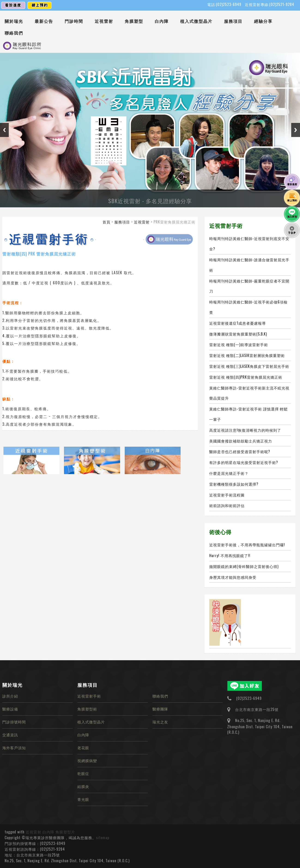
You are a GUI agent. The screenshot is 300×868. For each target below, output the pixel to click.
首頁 (106, 222)
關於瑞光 (14, 21)
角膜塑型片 (65, 832)
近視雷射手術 (89, 696)
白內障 (162, 21)
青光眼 (83, 799)
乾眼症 (83, 773)
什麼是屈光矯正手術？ (229, 473)
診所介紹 (10, 696)
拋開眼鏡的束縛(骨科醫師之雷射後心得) (244, 566)
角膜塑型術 (87, 709)
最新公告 (44, 21)
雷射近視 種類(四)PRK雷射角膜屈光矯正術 (246, 377)
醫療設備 (10, 709)
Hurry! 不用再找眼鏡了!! (230, 556)
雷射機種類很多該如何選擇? (234, 484)
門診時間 (74, 21)
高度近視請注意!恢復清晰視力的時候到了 (245, 430)
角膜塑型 (134, 21)
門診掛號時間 (14, 722)
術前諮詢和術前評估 (227, 505)
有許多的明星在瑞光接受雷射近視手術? (244, 462)
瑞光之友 (160, 722)
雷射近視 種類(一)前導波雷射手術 (239, 345)
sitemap (103, 838)
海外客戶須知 (14, 748)
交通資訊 (10, 735)
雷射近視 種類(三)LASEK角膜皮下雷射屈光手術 (249, 366)
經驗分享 (263, 21)
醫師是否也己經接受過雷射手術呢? (240, 452)
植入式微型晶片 (196, 21)
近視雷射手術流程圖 (227, 495)
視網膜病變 (87, 761)
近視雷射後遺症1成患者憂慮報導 (238, 323)
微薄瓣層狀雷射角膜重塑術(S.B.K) (238, 334)
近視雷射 (104, 21)
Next (296, 130)
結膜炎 (83, 786)
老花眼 (83, 748)
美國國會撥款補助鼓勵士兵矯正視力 (241, 441)
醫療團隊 (160, 709)
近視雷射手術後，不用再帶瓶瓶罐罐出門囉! (247, 545)
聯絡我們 (14, 33)
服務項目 (233, 21)
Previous (4, 130)
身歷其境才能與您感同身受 (233, 577)
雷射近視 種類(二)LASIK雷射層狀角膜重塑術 (247, 355)
